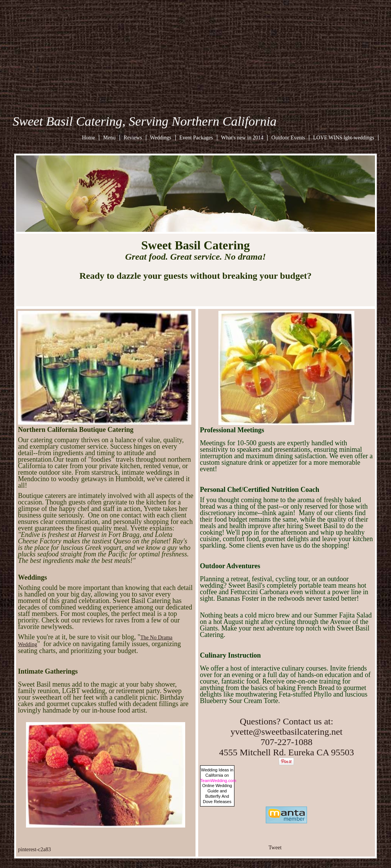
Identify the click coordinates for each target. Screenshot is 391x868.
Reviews (133, 138)
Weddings (161, 138)
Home (89, 138)
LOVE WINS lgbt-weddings (344, 138)
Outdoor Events (288, 138)
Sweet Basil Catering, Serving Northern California (145, 121)
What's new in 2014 (242, 138)
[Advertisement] (195, 53)
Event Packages (196, 138)
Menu (109, 138)
